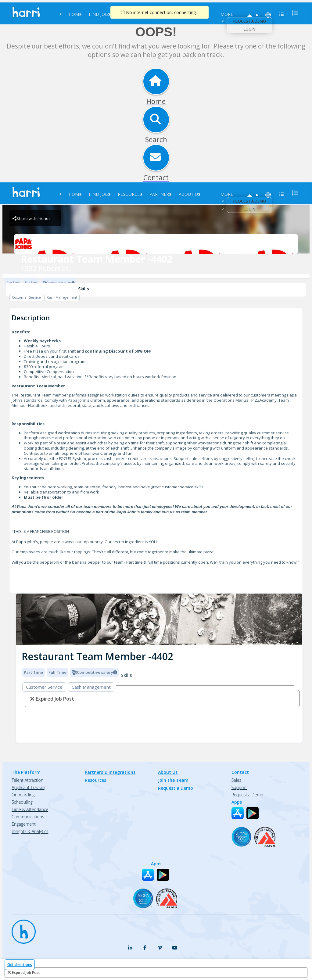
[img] (159, 619)
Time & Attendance (30, 809)
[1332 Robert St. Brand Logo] (156, 244)
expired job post (26, 973)
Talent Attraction (27, 780)
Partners (160, 194)
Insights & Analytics (30, 831)
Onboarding (23, 795)
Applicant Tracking (29, 787)
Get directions (20, 965)
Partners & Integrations (110, 772)
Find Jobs (100, 14)
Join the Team (173, 780)
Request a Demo (250, 21)
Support (239, 787)
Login (249, 29)
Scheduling (22, 802)
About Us (190, 194)
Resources (130, 194)
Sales (236, 780)
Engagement (24, 824)
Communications (28, 817)
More (227, 14)
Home (75, 14)
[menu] (293, 13)
